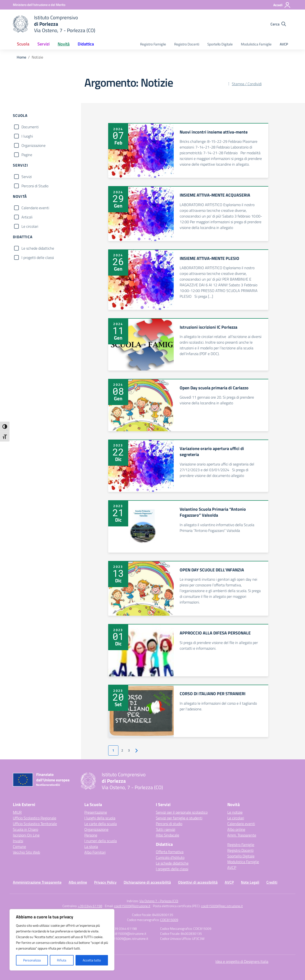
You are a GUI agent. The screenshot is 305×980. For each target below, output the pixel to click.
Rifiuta (62, 960)
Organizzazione (33, 145)
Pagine (27, 155)
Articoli (27, 217)
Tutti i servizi (165, 829)
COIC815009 (169, 920)
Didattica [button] (86, 44)
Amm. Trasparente (242, 835)
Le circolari (30, 226)
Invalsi (18, 841)
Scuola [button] (23, 44)
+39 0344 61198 (90, 906)
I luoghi (27, 136)
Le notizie (235, 812)
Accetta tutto (92, 960)
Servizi (27, 177)
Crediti (272, 882)
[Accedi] (282, 5)
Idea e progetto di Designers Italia (242, 961)
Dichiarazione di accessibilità (147, 882)
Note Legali (250, 882)
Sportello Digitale (220, 44)
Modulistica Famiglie (256, 44)
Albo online (236, 829)
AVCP (284, 44)
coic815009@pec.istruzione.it (222, 906)
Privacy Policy (105, 882)
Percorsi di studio (169, 824)
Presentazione (96, 812)
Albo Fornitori (95, 852)
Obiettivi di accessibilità (198, 882)
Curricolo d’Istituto (170, 857)
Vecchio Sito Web (26, 852)
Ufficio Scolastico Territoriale (35, 824)
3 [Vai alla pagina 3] (129, 750)
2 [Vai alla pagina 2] (122, 750)
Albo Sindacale (168, 835)
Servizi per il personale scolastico (182, 812)
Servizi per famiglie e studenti (179, 818)
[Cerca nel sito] (278, 24)
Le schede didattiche (38, 248)
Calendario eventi (35, 208)
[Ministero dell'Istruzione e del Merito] (39, 5)
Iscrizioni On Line (26, 835)
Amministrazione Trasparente (37, 882)
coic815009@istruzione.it (132, 906)
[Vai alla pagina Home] (21, 57)
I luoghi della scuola (100, 818)
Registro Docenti (187, 44)
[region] (62, 940)
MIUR (17, 812)
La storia (91, 846)
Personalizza (32, 960)
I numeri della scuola (101, 841)
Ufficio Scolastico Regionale (35, 818)
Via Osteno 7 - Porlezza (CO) (159, 901)
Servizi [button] (43, 44)
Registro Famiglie (153, 44)
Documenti (30, 127)
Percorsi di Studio (35, 186)
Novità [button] (64, 44)
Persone (91, 835)
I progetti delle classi (38, 257)
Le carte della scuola (101, 824)
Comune (19, 846)
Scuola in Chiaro (25, 829)
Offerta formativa (170, 852)
